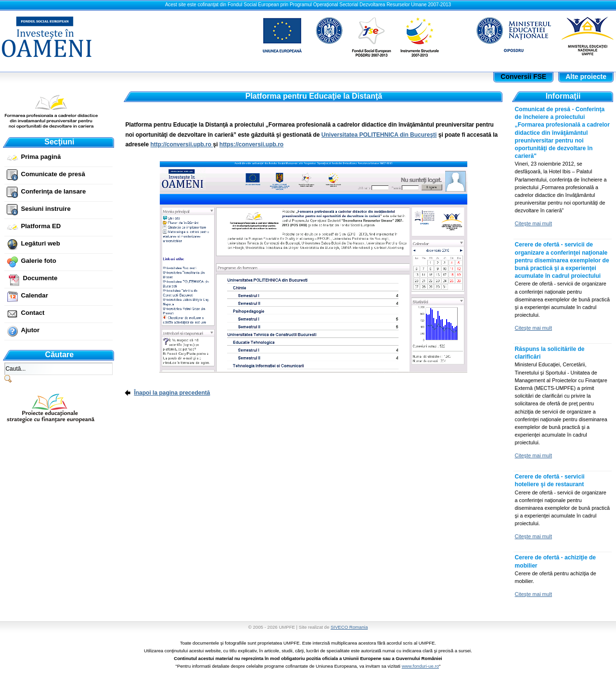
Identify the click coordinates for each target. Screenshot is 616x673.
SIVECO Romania (349, 627)
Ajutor (30, 330)
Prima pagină (41, 157)
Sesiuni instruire (45, 209)
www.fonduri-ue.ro (420, 666)
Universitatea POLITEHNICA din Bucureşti (379, 135)
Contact (32, 313)
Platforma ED (41, 226)
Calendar (34, 295)
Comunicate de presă (53, 174)
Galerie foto (38, 261)
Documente (40, 278)
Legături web (40, 243)
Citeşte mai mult (533, 223)
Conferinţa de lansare (53, 191)
